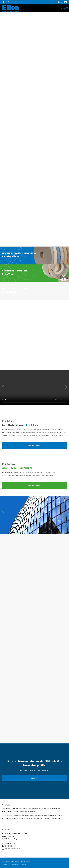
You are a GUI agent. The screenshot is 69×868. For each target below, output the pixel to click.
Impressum (6, 864)
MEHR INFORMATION (34, 446)
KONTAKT (34, 778)
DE (65, 2)
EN (62, 2)
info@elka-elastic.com (11, 2)
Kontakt (24, 864)
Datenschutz (15, 864)
